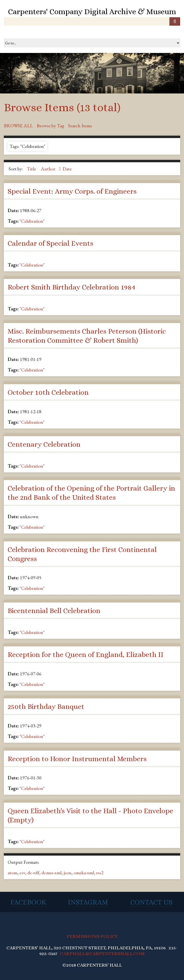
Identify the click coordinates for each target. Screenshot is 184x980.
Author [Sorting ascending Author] (49, 169)
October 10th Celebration (48, 392)
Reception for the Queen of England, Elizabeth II (86, 655)
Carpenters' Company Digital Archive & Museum (92, 12)
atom (12, 873)
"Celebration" (32, 221)
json (68, 873)
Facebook (28, 902)
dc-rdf (33, 873)
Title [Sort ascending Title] (32, 169)
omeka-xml (84, 873)
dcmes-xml (52, 873)
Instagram (88, 902)
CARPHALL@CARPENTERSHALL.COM (102, 954)
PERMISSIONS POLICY (92, 936)
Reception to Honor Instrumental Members (77, 759)
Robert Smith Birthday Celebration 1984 (71, 287)
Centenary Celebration (44, 444)
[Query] (92, 21)
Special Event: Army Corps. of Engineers (72, 191)
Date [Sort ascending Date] (67, 169)
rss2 (100, 873)
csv (22, 873)
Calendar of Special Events (50, 243)
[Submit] (175, 21)
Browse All (18, 126)
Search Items (80, 126)
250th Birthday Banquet (46, 707)
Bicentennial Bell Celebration (54, 611)
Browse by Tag (50, 126)
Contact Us (151, 902)
